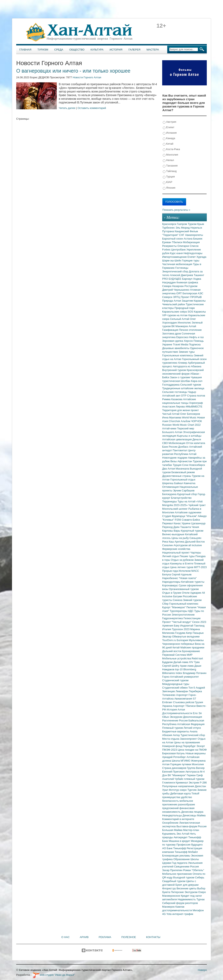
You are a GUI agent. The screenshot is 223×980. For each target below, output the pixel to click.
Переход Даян (171, 527)
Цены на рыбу (181, 538)
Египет (169, 127)
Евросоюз (183, 337)
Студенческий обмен (175, 688)
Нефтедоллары (193, 253)
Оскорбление (171, 823)
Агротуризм (181, 545)
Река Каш (168, 542)
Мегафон (198, 910)
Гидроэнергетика (173, 618)
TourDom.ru (169, 640)
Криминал (182, 783)
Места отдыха (171, 739)
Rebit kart (197, 658)
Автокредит (181, 837)
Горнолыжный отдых (183, 480)
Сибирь (200, 877)
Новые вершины (196, 753)
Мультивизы (196, 640)
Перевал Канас (172, 523)
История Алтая (176, 710)
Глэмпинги (169, 783)
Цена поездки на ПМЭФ (192, 750)
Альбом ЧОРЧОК (191, 421)
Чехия (195, 527)
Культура (97, 50)
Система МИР (184, 655)
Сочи (186, 465)
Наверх (202, 970)
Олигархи (184, 246)
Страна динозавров (175, 768)
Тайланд (170, 171)
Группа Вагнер (196, 768)
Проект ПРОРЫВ (191, 297)
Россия (195, 867)
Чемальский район (174, 304)
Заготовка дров (172, 334)
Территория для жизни (176, 410)
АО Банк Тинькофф (174, 848)
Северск (168, 297)
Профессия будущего (189, 845)
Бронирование (191, 651)
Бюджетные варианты (176, 731)
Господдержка (171, 385)
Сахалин (168, 545)
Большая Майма (173, 830)
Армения (168, 626)
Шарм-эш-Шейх (172, 261)
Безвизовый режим (183, 472)
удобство (186, 797)
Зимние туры (187, 352)
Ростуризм (191, 286)
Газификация (171, 330)
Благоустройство (181, 498)
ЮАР (168, 182)
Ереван (167, 242)
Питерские (178, 892)
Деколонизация (192, 717)
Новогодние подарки (175, 458)
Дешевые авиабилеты (176, 348)
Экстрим (194, 783)
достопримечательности (177, 910)
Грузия (199, 702)
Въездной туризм (184, 877)
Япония (169, 188)
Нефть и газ (196, 337)
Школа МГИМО (181, 761)
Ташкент (199, 275)
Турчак (200, 899)
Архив (84, 937)
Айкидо (202, 516)
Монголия (170, 155)
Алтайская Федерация (191, 724)
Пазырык (198, 633)
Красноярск (170, 224)
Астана (189, 239)
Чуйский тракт (197, 505)
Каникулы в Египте (182, 564)
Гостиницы (182, 268)
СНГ (182, 235)
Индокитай (187, 626)
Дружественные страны (177, 476)
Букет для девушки (187, 885)
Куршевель (169, 834)
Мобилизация (177, 443)
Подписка (195, 344)
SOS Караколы (197, 312)
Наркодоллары (172, 582)
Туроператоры (179, 611)
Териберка (195, 691)
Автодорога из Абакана (187, 366)
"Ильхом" (192, 516)
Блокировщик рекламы (177, 856)
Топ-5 (192, 688)
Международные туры (176, 684)
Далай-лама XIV (184, 662)
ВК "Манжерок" (177, 775)
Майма (201, 815)
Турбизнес (169, 228)
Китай (168, 144)
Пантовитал (180, 450)
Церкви (167, 863)
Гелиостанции (192, 618)
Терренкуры (170, 501)
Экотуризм (191, 892)
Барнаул (188, 279)
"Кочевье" (168, 520)
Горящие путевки (181, 764)
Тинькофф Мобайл (186, 852)
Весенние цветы (187, 888)
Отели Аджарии (192, 593)
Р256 (178, 520)
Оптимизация (171, 487)
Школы (195, 859)
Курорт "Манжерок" (174, 607)
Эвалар (167, 637)
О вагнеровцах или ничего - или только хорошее (73, 71)
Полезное (129, 937)
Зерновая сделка (173, 341)
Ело (196, 713)
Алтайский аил (172, 396)
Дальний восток (172, 651)
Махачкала (183, 469)
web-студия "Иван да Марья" (54, 975)
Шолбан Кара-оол (191, 381)
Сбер (166, 604)
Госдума (181, 633)
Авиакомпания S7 (185, 699)
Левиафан (182, 691)
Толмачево (169, 695)
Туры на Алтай (187, 501)
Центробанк (179, 250)
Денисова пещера (192, 812)
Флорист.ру (169, 888)
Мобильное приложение (177, 874)
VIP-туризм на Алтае (175, 315)
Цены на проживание (187, 742)
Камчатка (190, 483)
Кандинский (182, 231)
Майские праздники (192, 647)
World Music (190, 417)
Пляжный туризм (173, 728)
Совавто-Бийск (191, 520)
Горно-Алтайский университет (181, 677)
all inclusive (195, 545)
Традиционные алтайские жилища (183, 388)
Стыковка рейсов (184, 702)
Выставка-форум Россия (191, 826)
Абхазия (168, 735)
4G (164, 914)
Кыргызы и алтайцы (189, 436)
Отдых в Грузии (172, 593)
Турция (169, 177)
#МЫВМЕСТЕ (194, 407)
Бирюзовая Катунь (174, 753)
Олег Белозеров (190, 414)
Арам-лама (187, 666)
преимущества (172, 797)
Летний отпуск (192, 728)
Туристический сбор (193, 735)
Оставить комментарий (92, 108)
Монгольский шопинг (175, 509)
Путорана (168, 231)
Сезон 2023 (199, 622)
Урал (166, 790)
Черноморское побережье (179, 644)
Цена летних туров (182, 567)
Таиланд (199, 626)
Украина (168, 706)
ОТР (184, 396)
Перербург (190, 746)
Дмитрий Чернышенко (176, 290)
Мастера (153, 50)
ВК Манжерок (180, 326)
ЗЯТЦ (177, 297)
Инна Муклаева (172, 417)
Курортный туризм (192, 531)
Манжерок (169, 907)
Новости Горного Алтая (87, 77)
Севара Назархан (173, 286)
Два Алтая (169, 469)
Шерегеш (168, 483)
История (116, 50)
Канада (169, 138)
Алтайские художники (188, 512)
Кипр (189, 633)
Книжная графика (187, 282)
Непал (168, 160)
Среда (59, 50)
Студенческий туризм (175, 680)
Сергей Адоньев (182, 574)
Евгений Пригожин (174, 772)
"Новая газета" (188, 578)
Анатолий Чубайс (173, 779)
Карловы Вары (172, 531)
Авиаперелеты (194, 235)
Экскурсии (177, 717)
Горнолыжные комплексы (178, 355)
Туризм (43, 50)
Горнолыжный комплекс (184, 604)
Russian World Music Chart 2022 (181, 425)
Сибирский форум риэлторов (180, 903)
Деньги (197, 439)
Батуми (178, 596)
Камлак (180, 907)
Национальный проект (176, 553)
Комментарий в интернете (178, 819)
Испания (170, 133)
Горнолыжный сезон (194, 359)
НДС (191, 611)
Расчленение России (175, 720)
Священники (182, 867)
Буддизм (168, 662)
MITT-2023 (200, 567)
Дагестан (200, 786)
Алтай (192, 326)
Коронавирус (170, 585)
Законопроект (189, 739)
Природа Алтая (172, 301)
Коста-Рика (171, 149)
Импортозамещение (175, 257)
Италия (167, 629)
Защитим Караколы (194, 301)
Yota (169, 914)
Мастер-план (191, 830)
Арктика (180, 542)
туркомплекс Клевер (175, 363)
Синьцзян (195, 538)
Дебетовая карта (181, 794)
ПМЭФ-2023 (170, 750)
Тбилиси (177, 242)
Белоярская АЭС (193, 293)
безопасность (171, 801)
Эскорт (201, 746)
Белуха (167, 574)
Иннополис (185, 323)
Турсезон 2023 (181, 629)
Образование (182, 859)
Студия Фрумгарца (174, 516)
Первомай (169, 655)
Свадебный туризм (174, 881)
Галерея (135, 50)
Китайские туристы (193, 582)
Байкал (179, 483)
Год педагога (180, 863)
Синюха (178, 600)
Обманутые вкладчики (186, 637)
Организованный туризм (184, 589)
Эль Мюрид (183, 228)
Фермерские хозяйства (176, 549)
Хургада (201, 257)
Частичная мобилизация (178, 264)
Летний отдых (171, 556)
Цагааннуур (198, 523)
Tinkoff (195, 794)
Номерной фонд (173, 746)
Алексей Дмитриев (182, 275)
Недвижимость (187, 899)
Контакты (153, 937)
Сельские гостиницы (175, 392)
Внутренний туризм (174, 370)
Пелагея (192, 607)
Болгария (183, 640)
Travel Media (181, 344)
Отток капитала (196, 443)
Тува (197, 662)
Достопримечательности (177, 713)
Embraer (168, 702)
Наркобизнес (170, 578)
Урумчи (187, 523)
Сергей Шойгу (171, 666)
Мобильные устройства (177, 658)
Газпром (182, 224)
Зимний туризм (192, 600)
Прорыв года (170, 571)
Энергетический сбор (176, 271)
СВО (165, 443)
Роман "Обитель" (194, 870)
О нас (66, 937)
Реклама (105, 937)
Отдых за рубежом (182, 560)
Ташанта (186, 527)
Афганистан (185, 461)
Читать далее (67, 108)
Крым (201, 224)
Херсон (189, 341)
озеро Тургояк (188, 790)
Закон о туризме (180, 377)
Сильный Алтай (180, 319)
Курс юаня (177, 253)
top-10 (179, 669)
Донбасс (184, 447)
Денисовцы (190, 815)
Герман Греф (195, 775)
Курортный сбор (187, 494)
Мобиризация (191, 242)
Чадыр (192, 392)
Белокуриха (170, 494)
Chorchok (175, 421)
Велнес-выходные (174, 534)
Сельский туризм (191, 385)
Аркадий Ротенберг (174, 757)
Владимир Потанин (195, 673)
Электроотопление (183, 615)
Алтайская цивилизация (177, 439)
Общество (77, 50)
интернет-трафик (183, 914)
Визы (174, 461)
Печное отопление (190, 330)
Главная (25, 50)
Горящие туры (191, 261)
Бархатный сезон (173, 239)
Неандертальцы (172, 815)
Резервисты (170, 246)
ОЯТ (180, 293)
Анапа (194, 731)
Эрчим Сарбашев (184, 491)
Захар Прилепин (173, 870)
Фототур (174, 790)
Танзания (170, 166)
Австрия (169, 122)
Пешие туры (188, 556)
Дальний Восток (195, 542)
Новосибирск (197, 465)
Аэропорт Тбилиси (185, 706)
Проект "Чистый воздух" (177, 622)
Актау (177, 735)
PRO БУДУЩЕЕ (172, 279)
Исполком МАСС (189, 571)
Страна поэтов (196, 396)
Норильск (196, 228)
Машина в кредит (180, 841)
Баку (177, 626)
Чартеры (196, 553)
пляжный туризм (194, 779)
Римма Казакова (173, 399)
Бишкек (198, 239)
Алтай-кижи (170, 428)
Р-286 (203, 783)
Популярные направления (179, 786)
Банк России (170, 447)
